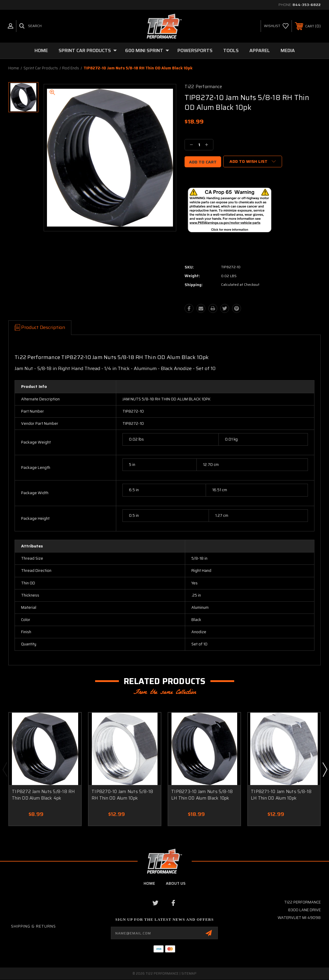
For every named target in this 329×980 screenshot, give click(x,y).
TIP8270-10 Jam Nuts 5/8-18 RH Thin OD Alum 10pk (122, 795)
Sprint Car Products (88, 50)
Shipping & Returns (33, 926)
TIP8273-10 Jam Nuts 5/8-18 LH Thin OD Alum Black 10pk (202, 795)
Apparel (260, 50)
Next (325, 769)
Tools (231, 50)
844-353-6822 (307, 5)
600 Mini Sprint (147, 50)
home (149, 884)
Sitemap (189, 974)
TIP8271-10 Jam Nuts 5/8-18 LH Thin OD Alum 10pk (281, 795)
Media (288, 50)
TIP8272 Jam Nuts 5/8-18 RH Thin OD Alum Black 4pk (43, 795)
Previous (5, 769)
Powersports (195, 50)
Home (41, 50)
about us (176, 884)
